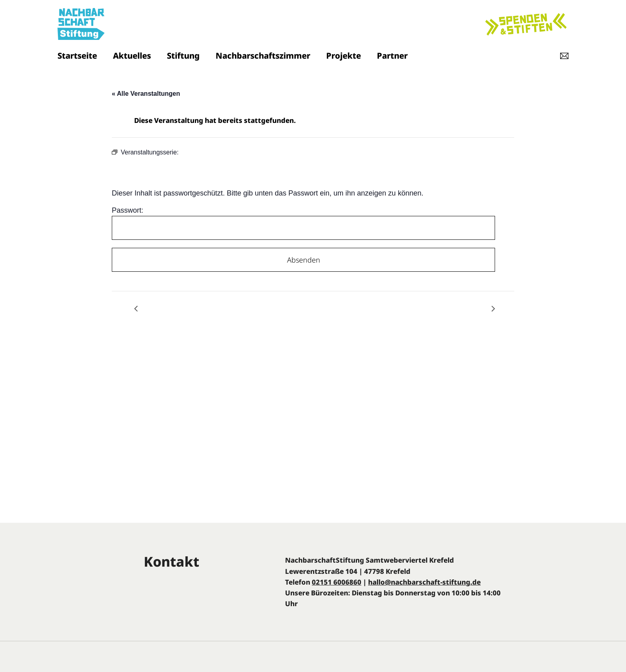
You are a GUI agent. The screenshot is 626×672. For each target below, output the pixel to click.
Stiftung (183, 55)
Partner (392, 55)
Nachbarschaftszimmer (263, 55)
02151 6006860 (337, 582)
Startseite (77, 55)
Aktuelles (132, 55)
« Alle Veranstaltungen (146, 94)
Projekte (344, 55)
